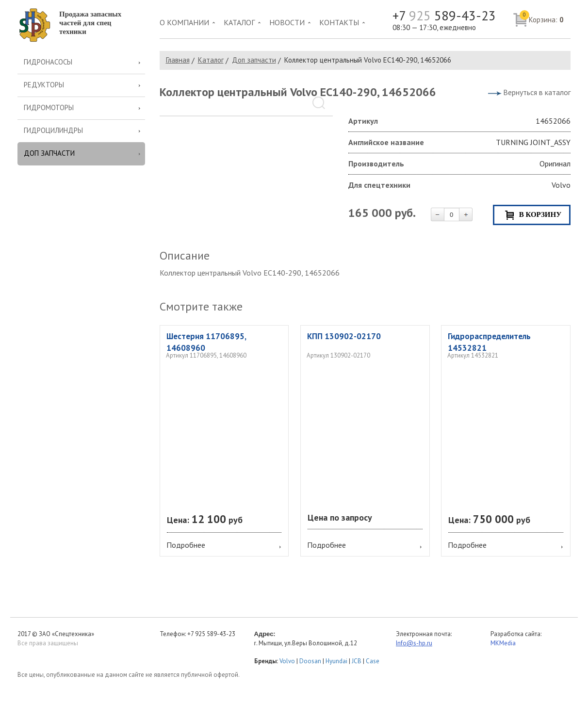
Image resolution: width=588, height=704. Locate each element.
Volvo (287, 661)
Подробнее (186, 545)
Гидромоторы (49, 107)
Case (373, 661)
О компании (184, 22)
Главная (178, 60)
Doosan (310, 661)
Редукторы (44, 85)
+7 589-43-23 (444, 16)
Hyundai (336, 661)
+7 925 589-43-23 (211, 634)
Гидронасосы (48, 62)
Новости (287, 22)
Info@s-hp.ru (414, 643)
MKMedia (503, 643)
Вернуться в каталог (537, 92)
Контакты (339, 22)
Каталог (239, 22)
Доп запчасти (49, 153)
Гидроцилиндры (53, 130)
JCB (357, 661)
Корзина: (542, 17)
